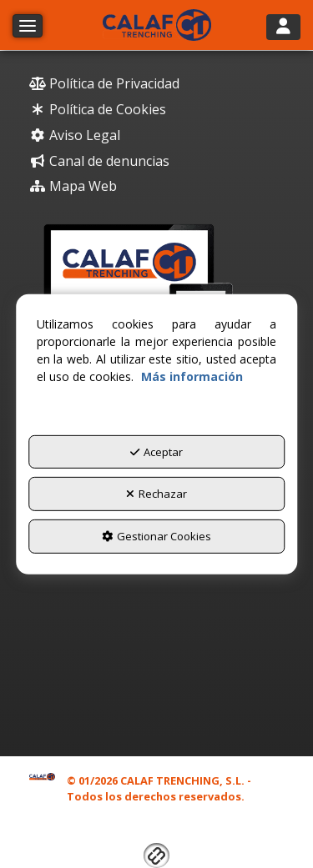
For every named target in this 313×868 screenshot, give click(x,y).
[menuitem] (156, 84)
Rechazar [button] (156, 494)
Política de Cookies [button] (98, 109)
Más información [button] (192, 376)
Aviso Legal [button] (75, 135)
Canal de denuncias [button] (99, 161)
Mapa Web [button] (73, 186)
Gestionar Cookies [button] (156, 536)
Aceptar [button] (156, 452)
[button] (157, 25)
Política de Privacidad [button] (104, 83)
